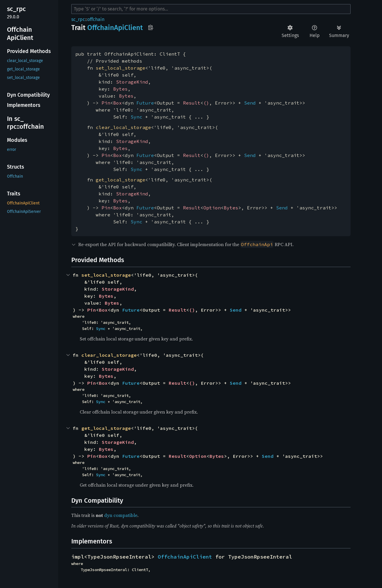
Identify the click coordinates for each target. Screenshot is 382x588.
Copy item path (151, 27)
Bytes (120, 89)
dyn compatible (121, 515)
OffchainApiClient (185, 557)
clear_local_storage (123, 127)
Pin (106, 103)
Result (192, 103)
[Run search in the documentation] (211, 9)
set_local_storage (120, 68)
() (206, 103)
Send (250, 103)
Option (212, 208)
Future (145, 103)
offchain (96, 19)
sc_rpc (78, 19)
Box (118, 103)
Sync (136, 117)
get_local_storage (120, 180)
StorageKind (132, 82)
